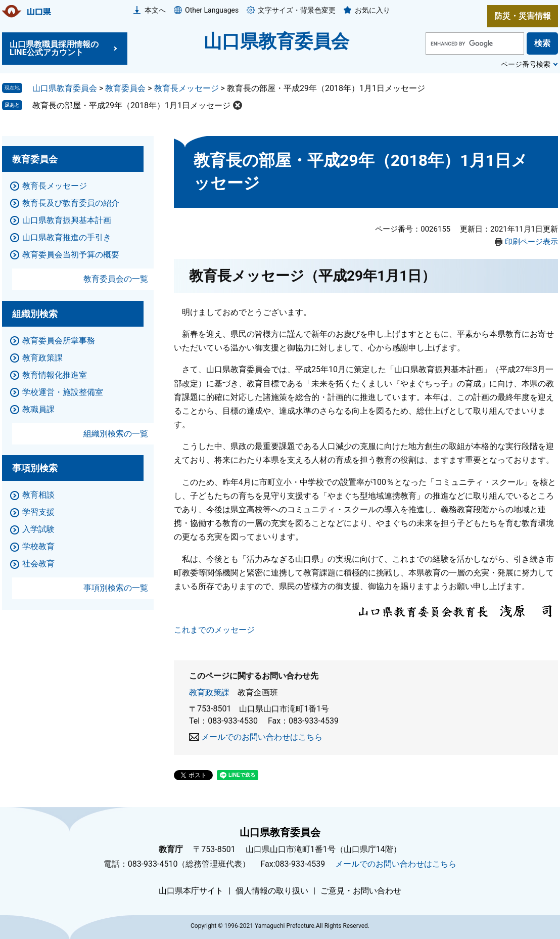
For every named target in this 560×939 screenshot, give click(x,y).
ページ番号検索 (526, 64)
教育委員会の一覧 (116, 279)
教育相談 (38, 495)
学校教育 (38, 546)
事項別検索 (35, 468)
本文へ (155, 10)
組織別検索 (35, 314)
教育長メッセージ (186, 88)
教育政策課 (209, 692)
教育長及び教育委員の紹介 (71, 203)
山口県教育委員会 (276, 41)
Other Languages (212, 10)
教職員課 (38, 409)
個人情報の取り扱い (272, 891)
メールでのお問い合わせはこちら (262, 737)
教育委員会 (125, 88)
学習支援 (38, 512)
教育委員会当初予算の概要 (71, 255)
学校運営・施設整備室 (63, 392)
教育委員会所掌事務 (59, 341)
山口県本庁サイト (191, 891)
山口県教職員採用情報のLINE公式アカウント (54, 48)
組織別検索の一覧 (116, 434)
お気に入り (372, 10)
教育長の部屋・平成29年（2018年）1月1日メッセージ (131, 105)
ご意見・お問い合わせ (361, 891)
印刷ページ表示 (531, 242)
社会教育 (38, 564)
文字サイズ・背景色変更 (297, 10)
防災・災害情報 (523, 16)
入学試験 (38, 529)
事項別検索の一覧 (116, 588)
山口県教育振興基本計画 (67, 220)
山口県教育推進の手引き (67, 237)
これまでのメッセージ (214, 630)
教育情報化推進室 (55, 375)
